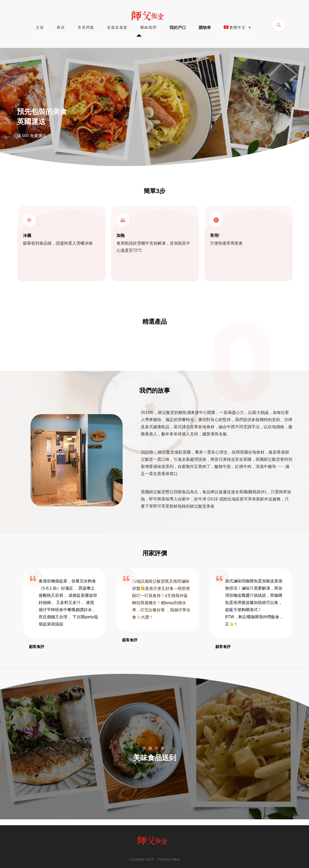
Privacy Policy (169, 859)
